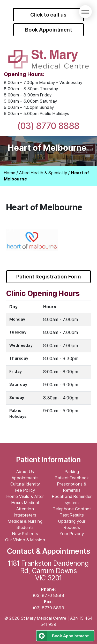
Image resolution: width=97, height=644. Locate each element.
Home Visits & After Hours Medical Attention (25, 503)
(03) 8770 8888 (48, 126)
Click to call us (48, 15)
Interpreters (25, 515)
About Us (25, 472)
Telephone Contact (72, 509)
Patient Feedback (72, 478)
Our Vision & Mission (25, 540)
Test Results (72, 515)
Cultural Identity (25, 484)
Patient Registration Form (49, 277)
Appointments (25, 478)
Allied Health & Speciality (43, 173)
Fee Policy (25, 490)
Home (10, 173)
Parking (72, 472)
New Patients (25, 534)
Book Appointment (49, 30)
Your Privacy (72, 534)
